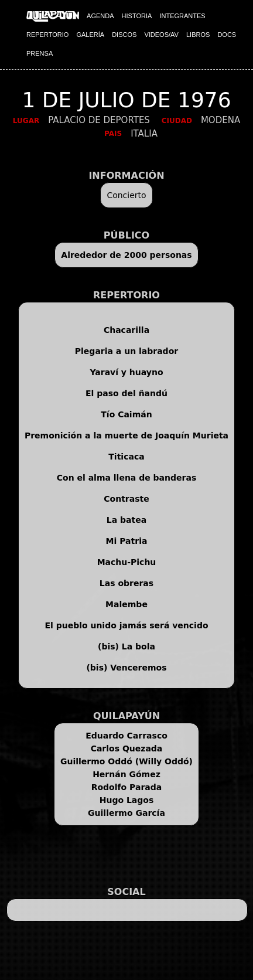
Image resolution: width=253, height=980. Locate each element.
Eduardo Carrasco (126, 736)
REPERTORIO (47, 35)
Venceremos (138, 668)
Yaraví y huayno (126, 372)
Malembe (126, 604)
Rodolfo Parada (127, 787)
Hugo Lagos (127, 800)
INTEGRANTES (182, 16)
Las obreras (126, 583)
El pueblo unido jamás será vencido (126, 625)
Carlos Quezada (127, 748)
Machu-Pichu (127, 562)
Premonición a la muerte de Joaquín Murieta (126, 435)
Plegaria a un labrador (126, 351)
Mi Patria (127, 541)
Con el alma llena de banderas (126, 478)
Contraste (126, 499)
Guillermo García (126, 813)
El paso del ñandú (126, 393)
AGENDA (100, 16)
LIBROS (198, 35)
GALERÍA (90, 35)
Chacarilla (126, 330)
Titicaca (126, 457)
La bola (139, 646)
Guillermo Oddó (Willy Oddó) (126, 761)
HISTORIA (137, 16)
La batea (126, 520)
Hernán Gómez (126, 774)
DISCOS (124, 35)
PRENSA (40, 53)
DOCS (227, 35)
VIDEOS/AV (161, 35)
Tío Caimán (126, 414)
